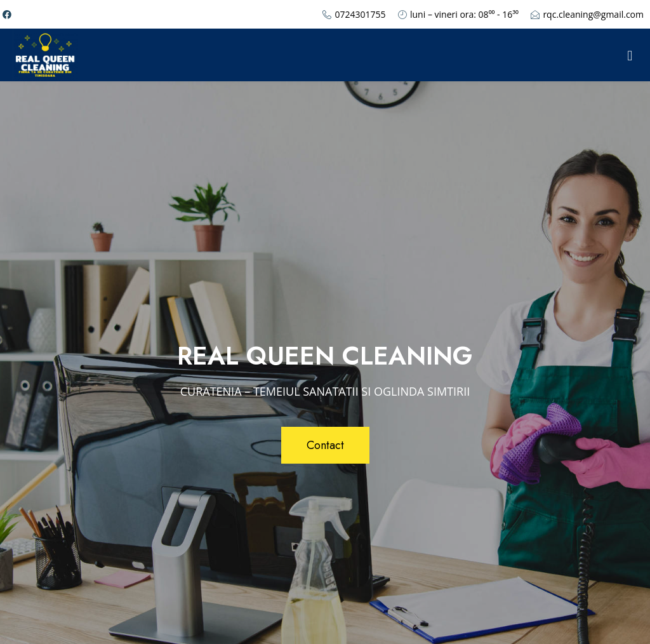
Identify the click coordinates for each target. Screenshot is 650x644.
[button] (325, 445)
